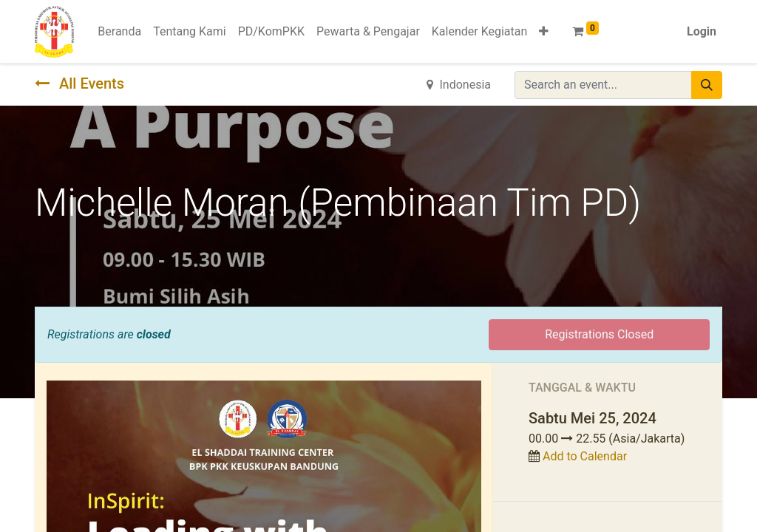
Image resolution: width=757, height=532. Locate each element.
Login (702, 31)
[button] (544, 32)
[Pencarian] (707, 85)
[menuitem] (119, 32)
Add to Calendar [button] (585, 456)
